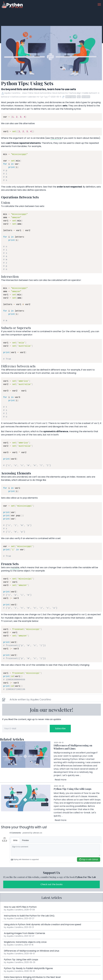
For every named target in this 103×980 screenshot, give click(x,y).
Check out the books (51, 884)
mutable (15, 567)
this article (56, 138)
